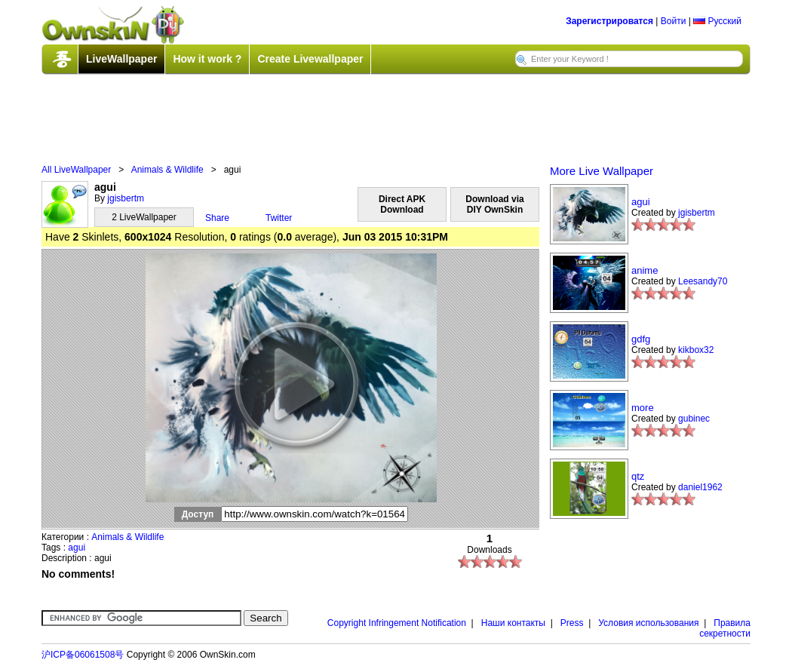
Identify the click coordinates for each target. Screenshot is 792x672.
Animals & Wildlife (167, 170)
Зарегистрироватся (609, 21)
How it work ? (207, 59)
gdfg (641, 339)
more (643, 408)
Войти (674, 21)
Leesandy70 (703, 281)
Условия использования (648, 623)
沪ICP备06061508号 (83, 655)
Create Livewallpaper (310, 59)
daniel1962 (700, 487)
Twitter (279, 218)
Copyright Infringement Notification (397, 623)
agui (77, 548)
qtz (638, 476)
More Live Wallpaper (602, 171)
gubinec (694, 419)
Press (572, 623)
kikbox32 (696, 350)
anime (645, 270)
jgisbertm (126, 198)
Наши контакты (513, 623)
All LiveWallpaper (76, 170)
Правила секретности (725, 628)
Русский (717, 21)
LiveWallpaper (121, 59)
